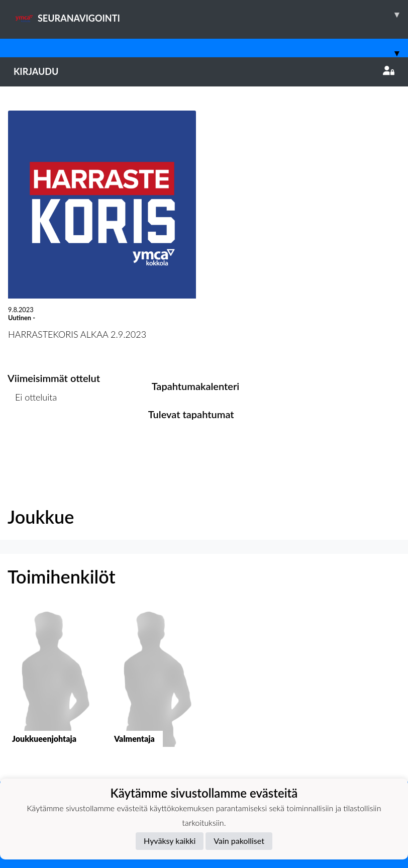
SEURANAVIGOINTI (211, 15)
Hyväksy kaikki (170, 841)
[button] (51, 686)
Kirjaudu (204, 71)
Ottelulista (32, 436)
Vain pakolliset (239, 841)
